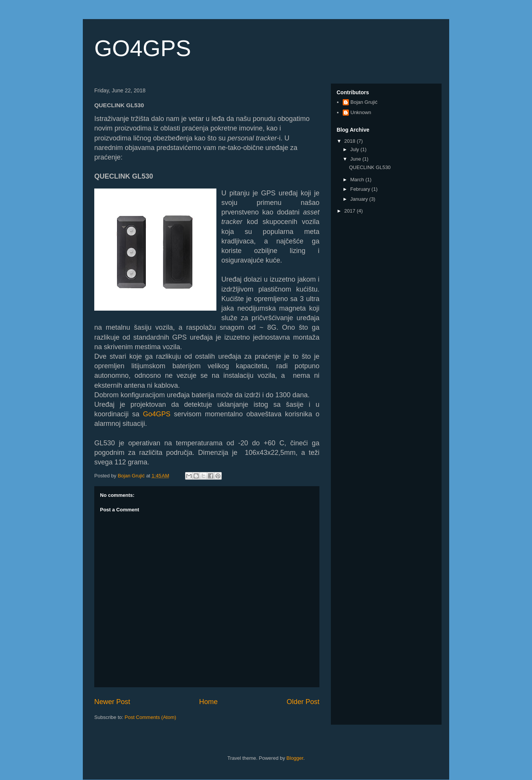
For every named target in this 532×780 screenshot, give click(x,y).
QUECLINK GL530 (370, 167)
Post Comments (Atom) (151, 717)
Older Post (303, 702)
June (356, 159)
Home (209, 702)
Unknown (361, 112)
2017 (351, 211)
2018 (351, 141)
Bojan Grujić (364, 102)
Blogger (295, 758)
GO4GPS (143, 48)
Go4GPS (157, 414)
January (360, 199)
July (355, 149)
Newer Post (112, 702)
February (361, 189)
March (358, 180)
